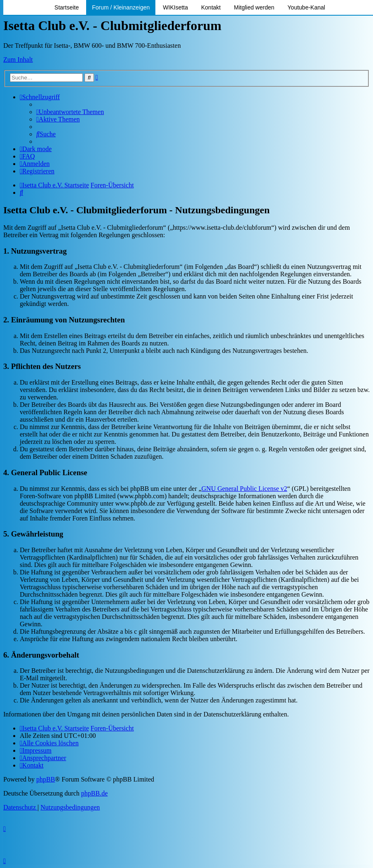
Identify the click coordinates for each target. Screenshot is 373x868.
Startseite (67, 7)
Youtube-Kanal (306, 7)
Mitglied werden (254, 7)
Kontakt (211, 7)
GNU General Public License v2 (244, 489)
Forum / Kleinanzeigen (121, 7)
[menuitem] (70, 112)
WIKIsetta (175, 7)
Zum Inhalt (18, 59)
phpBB (46, 779)
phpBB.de (94, 793)
